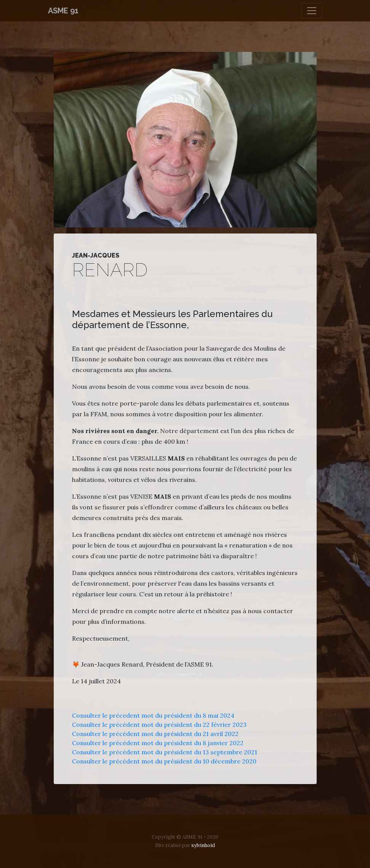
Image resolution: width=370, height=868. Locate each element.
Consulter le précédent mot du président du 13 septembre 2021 (165, 752)
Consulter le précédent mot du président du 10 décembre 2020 (164, 761)
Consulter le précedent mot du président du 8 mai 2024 (153, 715)
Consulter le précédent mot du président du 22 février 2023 (159, 725)
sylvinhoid (203, 845)
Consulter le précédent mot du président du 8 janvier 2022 (158, 743)
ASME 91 (63, 11)
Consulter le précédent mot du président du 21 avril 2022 (155, 734)
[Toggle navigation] (312, 11)
